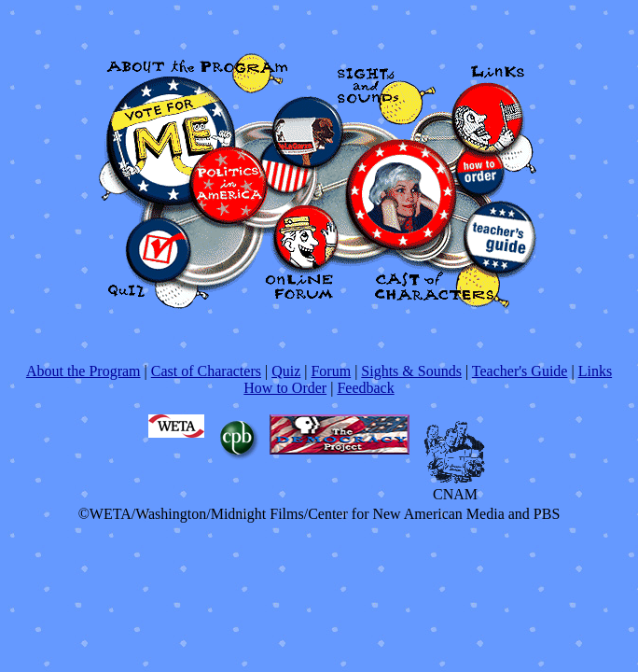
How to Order (285, 388)
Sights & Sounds (411, 371)
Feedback (365, 388)
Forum (331, 371)
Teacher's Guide (520, 371)
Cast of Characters (206, 371)
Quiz (286, 371)
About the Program (83, 371)
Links (595, 371)
